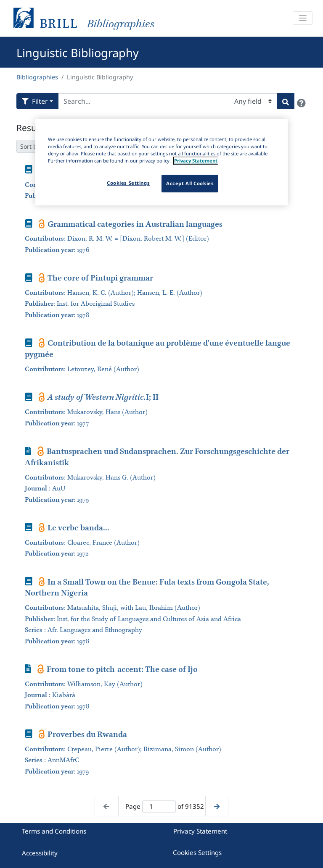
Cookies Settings (197, 852)
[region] (161, 162)
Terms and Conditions (54, 831)
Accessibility (40, 853)
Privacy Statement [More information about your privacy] (196, 161)
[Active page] (159, 806)
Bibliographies (37, 77)
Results (31, 128)
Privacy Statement (200, 831)
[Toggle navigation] (303, 18)
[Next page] (217, 806)
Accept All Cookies (190, 183)
